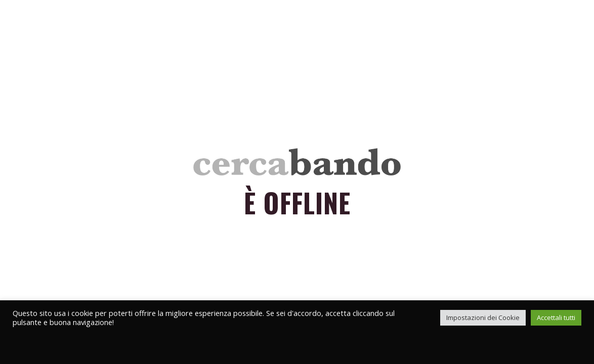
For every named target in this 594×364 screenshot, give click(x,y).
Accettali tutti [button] (556, 317)
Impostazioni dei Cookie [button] (483, 317)
